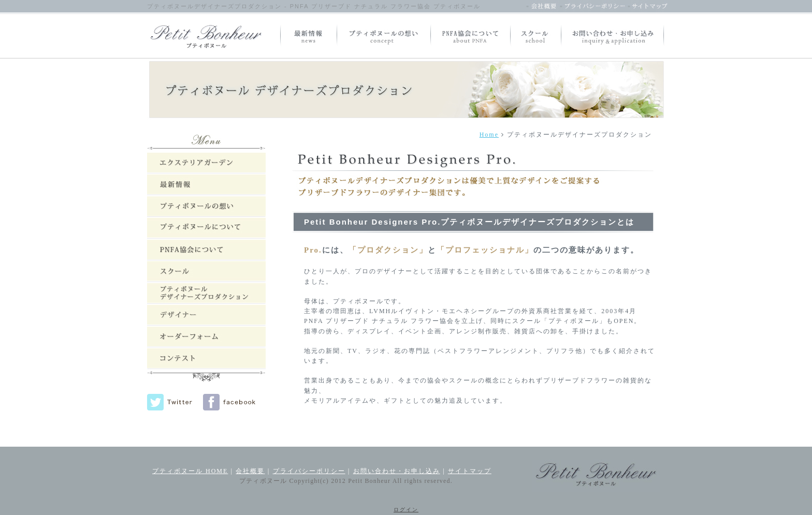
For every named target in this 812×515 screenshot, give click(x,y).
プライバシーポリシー (309, 471)
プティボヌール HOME (190, 471)
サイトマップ (470, 471)
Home (489, 135)
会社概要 (250, 471)
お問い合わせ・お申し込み (397, 471)
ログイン (406, 510)
